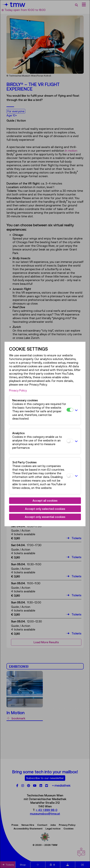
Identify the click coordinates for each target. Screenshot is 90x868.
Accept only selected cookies (45, 509)
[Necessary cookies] (70, 410)
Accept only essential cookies (45, 517)
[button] (76, 410)
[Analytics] (70, 441)
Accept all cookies (45, 501)
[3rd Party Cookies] (70, 475)
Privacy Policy (18, 390)
